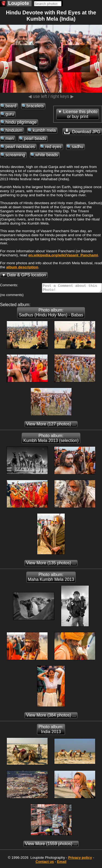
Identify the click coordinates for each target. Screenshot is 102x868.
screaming (15, 155)
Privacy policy (80, 859)
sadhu (77, 147)
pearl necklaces (20, 147)
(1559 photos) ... (51, 845)
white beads (47, 155)
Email (62, 863)
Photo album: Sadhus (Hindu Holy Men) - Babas (51, 314)
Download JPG (82, 131)
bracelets (35, 106)
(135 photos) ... (51, 564)
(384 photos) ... (51, 717)
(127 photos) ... (51, 426)
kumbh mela (44, 130)
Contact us (45, 863)
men (10, 139)
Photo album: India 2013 (51, 731)
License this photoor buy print (80, 114)
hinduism (14, 130)
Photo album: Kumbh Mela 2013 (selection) (51, 440)
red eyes (53, 147)
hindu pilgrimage (21, 122)
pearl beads (35, 139)
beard (11, 106)
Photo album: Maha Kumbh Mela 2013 (51, 579)
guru (10, 114)
